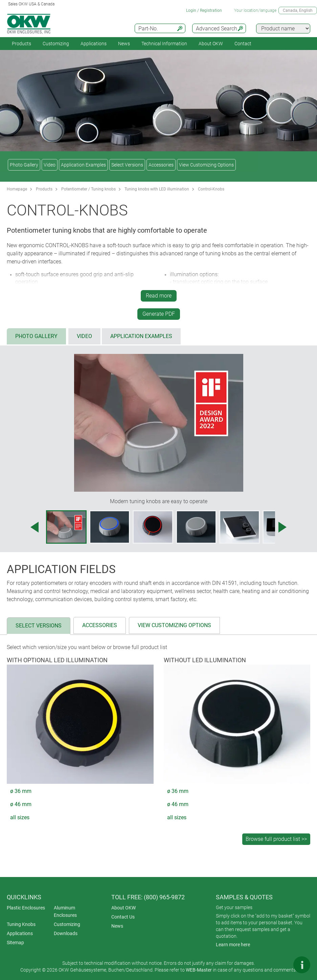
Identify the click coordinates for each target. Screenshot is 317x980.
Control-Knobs (211, 189)
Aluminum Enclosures (65, 911)
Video (50, 165)
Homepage (17, 189)
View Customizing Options (206, 165)
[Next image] (282, 527)
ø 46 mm (21, 804)
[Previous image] (35, 527)
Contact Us (123, 917)
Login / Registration (204, 10)
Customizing (56, 44)
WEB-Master (199, 970)
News (124, 44)
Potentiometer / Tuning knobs (88, 189)
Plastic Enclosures (26, 908)
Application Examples (83, 165)
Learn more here (233, 945)
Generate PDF (159, 314)
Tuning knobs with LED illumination (157, 189)
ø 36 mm (21, 791)
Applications (94, 44)
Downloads (66, 933)
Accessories (161, 165)
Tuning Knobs (21, 924)
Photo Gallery (24, 165)
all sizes (20, 817)
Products (21, 44)
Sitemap (15, 943)
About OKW (123, 908)
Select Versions (127, 165)
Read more (159, 296)
